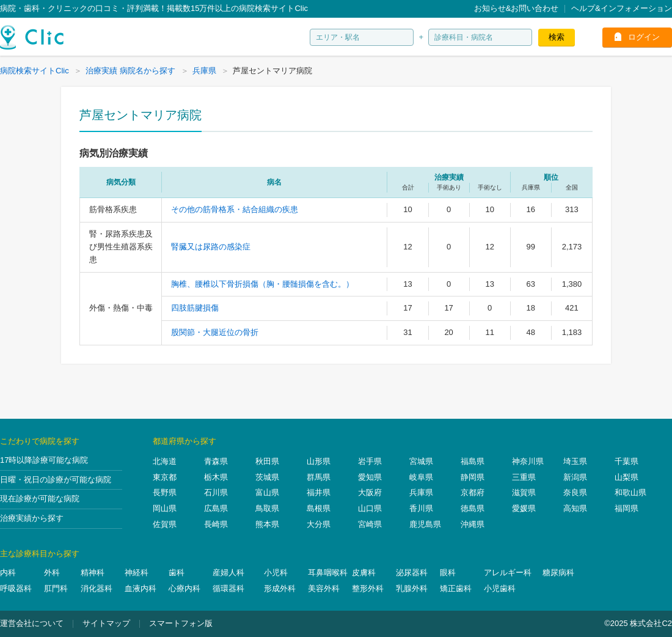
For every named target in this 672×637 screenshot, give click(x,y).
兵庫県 (421, 492)
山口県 (370, 508)
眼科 (448, 573)
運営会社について (32, 623)
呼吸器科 (16, 588)
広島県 (216, 508)
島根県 (319, 508)
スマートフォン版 (181, 623)
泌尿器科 (412, 573)
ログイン (644, 37)
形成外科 (280, 588)
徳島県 (473, 508)
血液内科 (141, 588)
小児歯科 (500, 588)
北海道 (165, 461)
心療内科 (184, 588)
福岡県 (626, 508)
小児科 (276, 573)
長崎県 (216, 524)
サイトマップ (106, 623)
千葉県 (626, 461)
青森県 (216, 461)
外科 (52, 573)
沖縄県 (473, 524)
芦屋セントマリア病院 (141, 115)
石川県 (216, 492)
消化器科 (97, 588)
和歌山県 (630, 492)
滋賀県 (524, 492)
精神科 (93, 573)
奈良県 (575, 492)
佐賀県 (165, 524)
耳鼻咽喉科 (328, 573)
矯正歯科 (456, 588)
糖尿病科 (558, 573)
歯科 (177, 573)
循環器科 (228, 588)
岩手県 (370, 461)
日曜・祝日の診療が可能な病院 (56, 480)
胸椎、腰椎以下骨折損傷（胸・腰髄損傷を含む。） (262, 284)
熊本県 (267, 524)
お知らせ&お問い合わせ (517, 8)
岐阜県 (421, 477)
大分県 (319, 524)
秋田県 (267, 461)
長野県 (165, 492)
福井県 (319, 492)
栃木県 (216, 477)
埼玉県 (575, 461)
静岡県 (473, 477)
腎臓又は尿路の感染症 (211, 247)
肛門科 (56, 588)
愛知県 (370, 477)
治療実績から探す (32, 518)
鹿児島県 (425, 524)
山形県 (319, 461)
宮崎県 (370, 524)
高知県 (575, 508)
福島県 (473, 461)
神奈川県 (528, 461)
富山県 (267, 492)
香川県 (421, 508)
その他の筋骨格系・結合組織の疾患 (235, 209)
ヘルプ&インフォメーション (622, 8)
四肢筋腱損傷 (195, 308)
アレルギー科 (508, 573)
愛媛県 (524, 508)
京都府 (473, 492)
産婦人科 (228, 573)
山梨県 (626, 477)
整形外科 (368, 588)
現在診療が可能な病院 (40, 499)
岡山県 (165, 508)
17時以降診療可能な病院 (44, 460)
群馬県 (319, 477)
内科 (8, 573)
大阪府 (370, 492)
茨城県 (267, 477)
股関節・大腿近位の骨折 (215, 332)
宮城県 (421, 461)
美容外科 (324, 588)
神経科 (137, 573)
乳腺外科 (412, 588)
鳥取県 (267, 508)
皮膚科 (364, 573)
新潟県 (575, 477)
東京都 (165, 477)
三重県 (524, 477)
